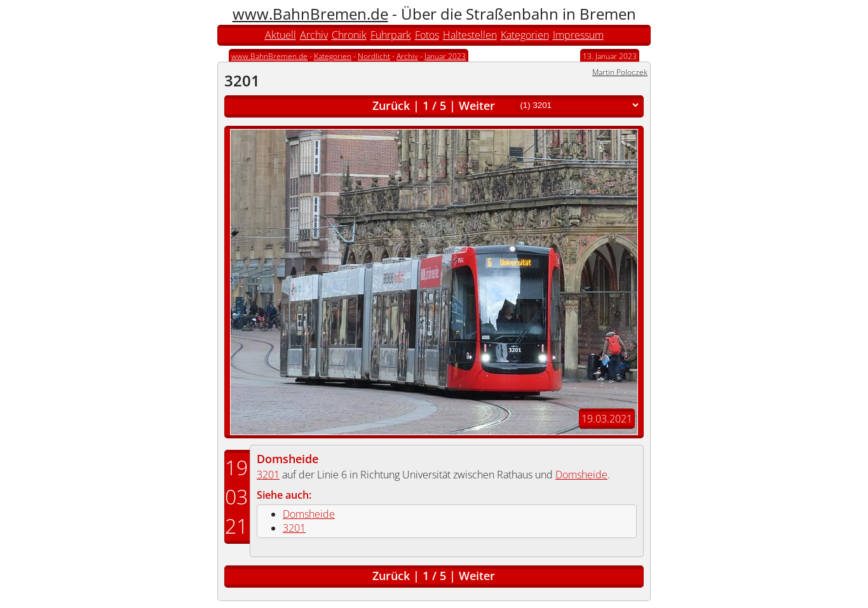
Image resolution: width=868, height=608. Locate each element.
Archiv (314, 35)
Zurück (391, 105)
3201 (268, 475)
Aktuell (281, 35)
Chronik (349, 35)
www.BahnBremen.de (310, 14)
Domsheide (288, 459)
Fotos (427, 35)
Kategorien (525, 35)
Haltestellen (470, 35)
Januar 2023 (445, 56)
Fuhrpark (391, 35)
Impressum (578, 35)
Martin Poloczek (620, 72)
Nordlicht (374, 56)
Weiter (477, 105)
